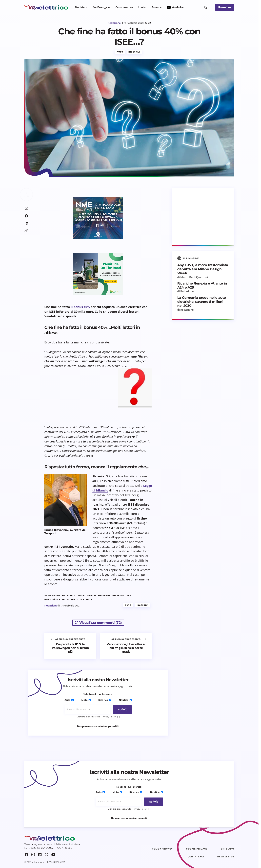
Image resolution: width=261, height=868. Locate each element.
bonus (71, 597)
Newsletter (226, 858)
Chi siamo (227, 850)
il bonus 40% (80, 308)
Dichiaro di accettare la (98, 718)
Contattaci (196, 858)
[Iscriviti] (121, 711)
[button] (206, 7)
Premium (225, 7)
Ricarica (105, 701)
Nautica (125, 701)
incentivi (118, 597)
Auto (120, 53)
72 (149, 23)
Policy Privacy (162, 850)
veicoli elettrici (81, 601)
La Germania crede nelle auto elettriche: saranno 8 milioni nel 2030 (202, 303)
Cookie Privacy (197, 850)
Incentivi (134, 53)
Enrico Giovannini (99, 597)
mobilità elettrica (57, 601)
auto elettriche (55, 597)
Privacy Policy (109, 718)
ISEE (128, 597)
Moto (86, 701)
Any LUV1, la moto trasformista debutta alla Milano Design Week (203, 270)
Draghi (81, 597)
